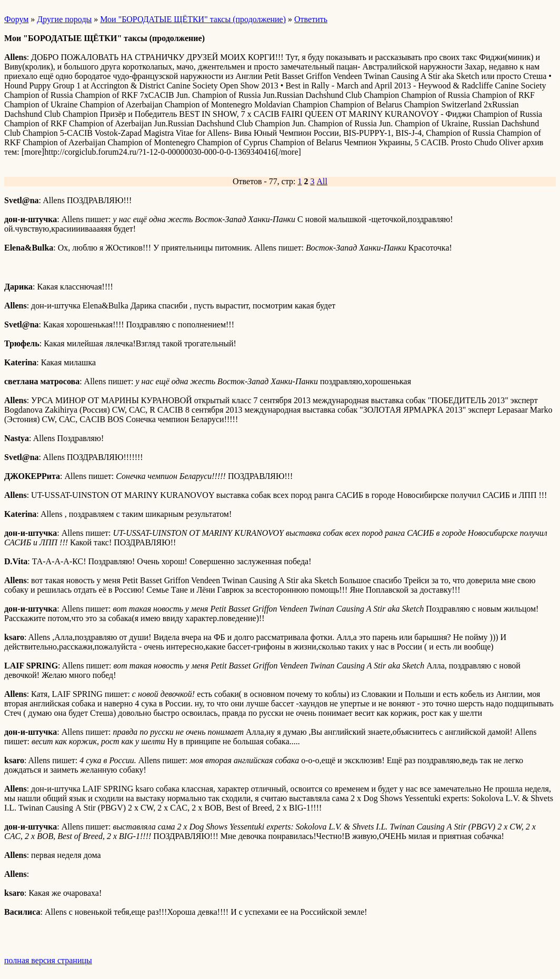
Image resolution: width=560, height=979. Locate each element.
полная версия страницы (48, 960)
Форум (16, 19)
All (322, 181)
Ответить (311, 19)
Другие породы (64, 19)
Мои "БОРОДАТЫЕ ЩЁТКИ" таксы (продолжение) (193, 19)
